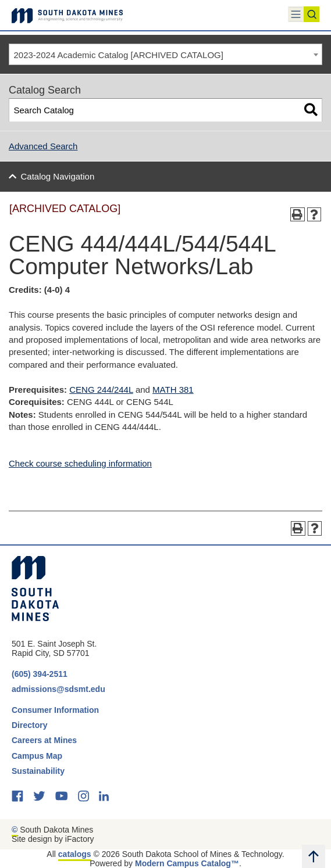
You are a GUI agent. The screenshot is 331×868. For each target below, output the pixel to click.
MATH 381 (173, 390)
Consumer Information (55, 710)
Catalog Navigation (58, 176)
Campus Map (37, 756)
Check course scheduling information (80, 463)
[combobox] (165, 55)
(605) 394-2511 (40, 674)
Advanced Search (43, 146)
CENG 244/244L (101, 390)
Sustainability (39, 771)
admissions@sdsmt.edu (58, 689)
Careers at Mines (44, 740)
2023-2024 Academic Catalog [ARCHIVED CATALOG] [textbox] (119, 55)
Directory (29, 725)
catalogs (75, 854)
